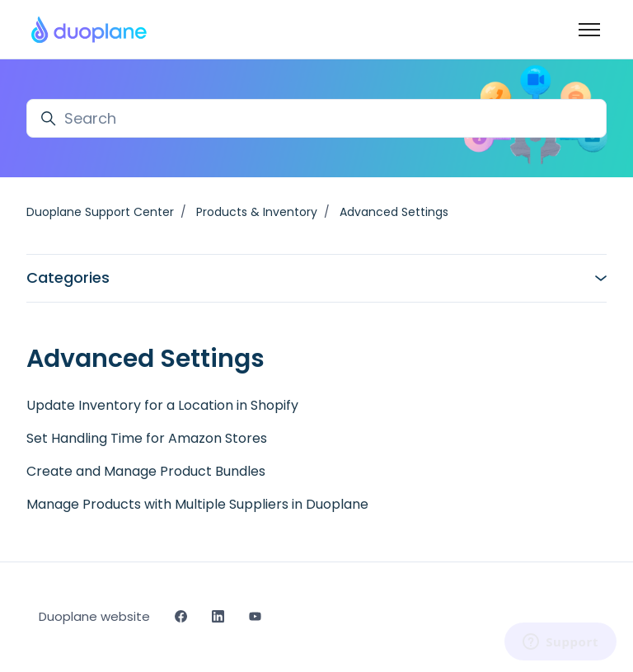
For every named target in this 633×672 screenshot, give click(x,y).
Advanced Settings (394, 212)
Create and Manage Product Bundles (146, 471)
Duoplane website (94, 616)
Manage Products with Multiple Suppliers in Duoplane (197, 504)
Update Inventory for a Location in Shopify (162, 405)
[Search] (316, 118)
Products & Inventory (257, 212)
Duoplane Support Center (100, 212)
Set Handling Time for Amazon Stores (147, 438)
